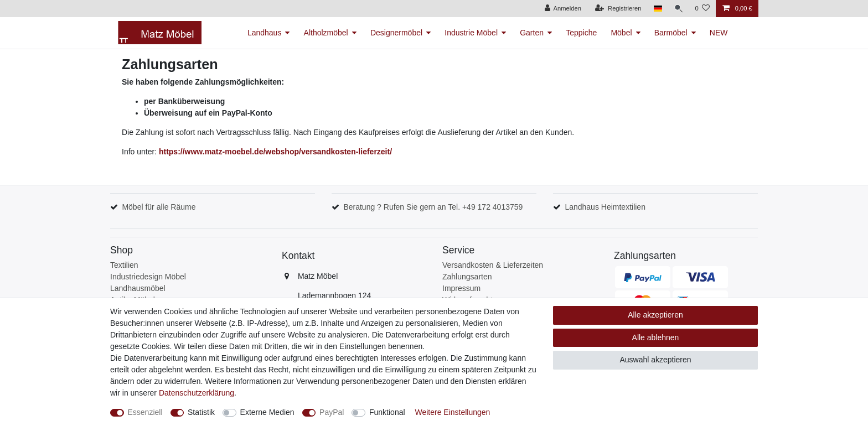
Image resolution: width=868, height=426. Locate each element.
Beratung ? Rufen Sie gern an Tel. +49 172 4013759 (433, 207)
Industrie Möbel (471, 33)
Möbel (621, 33)
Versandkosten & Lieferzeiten (493, 265)
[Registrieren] (617, 9)
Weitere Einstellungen (452, 412)
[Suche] (678, 9)
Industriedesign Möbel (148, 277)
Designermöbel (396, 33)
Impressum (461, 288)
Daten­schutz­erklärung (197, 393)
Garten (532, 33)
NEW (719, 33)
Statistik (201, 412)
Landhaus (265, 33)
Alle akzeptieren (655, 315)
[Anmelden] (562, 9)
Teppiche (581, 33)
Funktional (387, 412)
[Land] (656, 9)
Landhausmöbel (138, 288)
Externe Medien (267, 412)
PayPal (332, 412)
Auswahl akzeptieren (655, 360)
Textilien (124, 265)
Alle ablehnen (656, 337)
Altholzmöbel (326, 33)
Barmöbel (671, 33)
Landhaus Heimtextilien (605, 207)
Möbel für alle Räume (159, 207)
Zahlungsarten (467, 277)
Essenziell (145, 412)
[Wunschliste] (702, 9)
